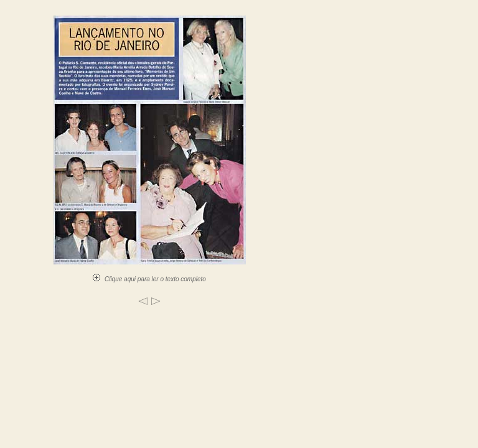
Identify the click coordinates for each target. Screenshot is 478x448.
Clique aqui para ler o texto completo (149, 279)
